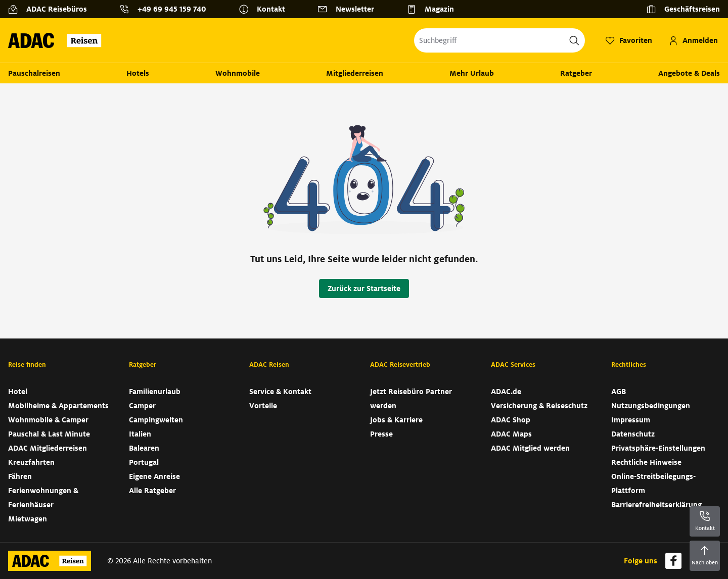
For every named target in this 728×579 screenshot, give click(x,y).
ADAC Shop (511, 420)
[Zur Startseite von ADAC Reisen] (58, 40)
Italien (140, 434)
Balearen (144, 448)
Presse (381, 434)
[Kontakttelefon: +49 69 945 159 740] (167, 9)
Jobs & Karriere (396, 420)
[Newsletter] (350, 9)
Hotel (18, 392)
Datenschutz (633, 434)
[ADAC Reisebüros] (52, 9)
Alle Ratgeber (152, 491)
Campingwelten (156, 420)
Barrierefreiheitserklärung (656, 505)
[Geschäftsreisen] (683, 9)
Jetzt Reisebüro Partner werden (411, 399)
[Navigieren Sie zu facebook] (673, 561)
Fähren (20, 476)
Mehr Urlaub (472, 73)
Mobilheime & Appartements (58, 406)
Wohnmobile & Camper (48, 420)
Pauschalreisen (34, 73)
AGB (619, 392)
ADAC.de (506, 392)
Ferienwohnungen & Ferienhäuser (43, 498)
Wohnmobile (238, 73)
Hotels (138, 73)
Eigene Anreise (154, 476)
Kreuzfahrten (31, 462)
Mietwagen (28, 519)
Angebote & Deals (689, 73)
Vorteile (263, 406)
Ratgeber (576, 73)
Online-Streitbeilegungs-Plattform (653, 484)
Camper (142, 406)
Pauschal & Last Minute (49, 434)
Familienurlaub (155, 392)
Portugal (144, 462)
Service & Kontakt (280, 392)
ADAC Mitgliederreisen (48, 448)
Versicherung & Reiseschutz (539, 406)
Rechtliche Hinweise (646, 462)
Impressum (631, 420)
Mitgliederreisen (355, 73)
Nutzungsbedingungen (651, 406)
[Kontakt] (266, 9)
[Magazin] (434, 9)
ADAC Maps (511, 434)
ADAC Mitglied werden (530, 448)
